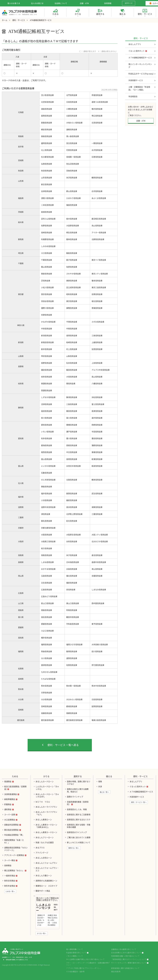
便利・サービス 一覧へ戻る (63, 745)
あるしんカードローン (45, 781)
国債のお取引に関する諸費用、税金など (78, 790)
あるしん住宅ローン (44, 858)
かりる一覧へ (42, 933)
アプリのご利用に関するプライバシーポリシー (84, 968)
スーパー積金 (10, 860)
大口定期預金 (10, 820)
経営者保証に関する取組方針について (125, 968)
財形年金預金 (10, 886)
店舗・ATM (84, 3)
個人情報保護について (75, 949)
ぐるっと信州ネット (137, 51)
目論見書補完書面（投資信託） (78, 803)
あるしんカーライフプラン (46, 807)
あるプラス (40, 848)
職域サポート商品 (43, 891)
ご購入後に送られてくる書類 (79, 837)
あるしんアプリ (135, 44)
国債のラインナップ (75, 797)
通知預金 (8, 809)
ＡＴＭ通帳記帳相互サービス (140, 57)
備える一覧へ (104, 792)
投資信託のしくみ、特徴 (77, 809)
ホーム (5, 20)
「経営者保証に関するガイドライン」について (129, 959)
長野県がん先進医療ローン (46, 881)
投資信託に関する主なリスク (79, 819)
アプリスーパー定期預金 (14, 855)
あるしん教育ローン (44, 819)
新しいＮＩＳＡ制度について (79, 842)
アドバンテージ (42, 853)
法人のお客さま (37, 3)
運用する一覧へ (74, 848)
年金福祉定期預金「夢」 (14, 835)
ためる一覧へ (10, 891)
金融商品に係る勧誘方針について (124, 949)
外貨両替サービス (136, 80)
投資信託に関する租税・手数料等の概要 (79, 826)
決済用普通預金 (11, 794)
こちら (26, 960)
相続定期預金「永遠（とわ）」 (14, 841)
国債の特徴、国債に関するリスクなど (79, 783)
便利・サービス (19, 20)
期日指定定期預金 (11, 830)
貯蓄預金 (8, 804)
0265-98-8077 (56, 907)
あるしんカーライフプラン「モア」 (46, 813)
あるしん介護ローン (44, 875)
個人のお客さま (14, 3)
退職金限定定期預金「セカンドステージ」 (16, 849)
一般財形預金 (10, 876)
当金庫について (61, 3)
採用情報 (108, 3)
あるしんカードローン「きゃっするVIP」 (47, 795)
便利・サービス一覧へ (139, 802)
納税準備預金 (10, 799)
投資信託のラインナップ (77, 832)
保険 (100, 781)
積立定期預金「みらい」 (14, 870)
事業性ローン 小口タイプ (46, 886)
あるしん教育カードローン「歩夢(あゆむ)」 (46, 826)
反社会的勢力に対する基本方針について (126, 953)
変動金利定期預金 (11, 825)
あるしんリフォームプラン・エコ (47, 869)
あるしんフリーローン (45, 837)
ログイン (149, 3)
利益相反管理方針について (76, 953)
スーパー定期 (10, 814)
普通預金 (8, 781)
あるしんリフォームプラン (46, 863)
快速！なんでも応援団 (45, 842)
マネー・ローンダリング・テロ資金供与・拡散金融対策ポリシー (88, 964)
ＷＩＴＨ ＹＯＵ (43, 802)
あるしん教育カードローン (46, 832)
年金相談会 (133, 96)
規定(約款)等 (116, 971)
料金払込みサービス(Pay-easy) (141, 74)
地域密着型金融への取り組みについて (125, 956)
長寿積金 (8, 865)
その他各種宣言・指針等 (75, 971)
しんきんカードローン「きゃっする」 (47, 788)
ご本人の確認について (75, 956)
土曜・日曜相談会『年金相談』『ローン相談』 (139, 88)
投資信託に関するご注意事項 (79, 814)
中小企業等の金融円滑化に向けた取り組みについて (85, 959)
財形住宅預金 (10, 881)
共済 (100, 786)
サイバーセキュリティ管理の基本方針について (129, 963)
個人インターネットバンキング (140, 65)
